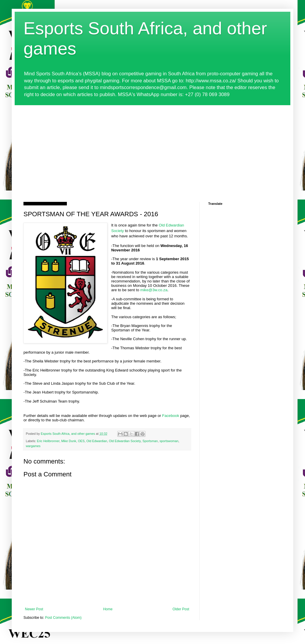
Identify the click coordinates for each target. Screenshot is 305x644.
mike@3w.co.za (154, 290)
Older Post (181, 609)
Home (108, 609)
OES (81, 441)
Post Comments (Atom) (63, 618)
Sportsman (150, 441)
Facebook (171, 416)
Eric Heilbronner (48, 441)
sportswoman (169, 441)
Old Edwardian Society (125, 441)
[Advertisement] (152, 149)
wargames (33, 446)
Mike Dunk (69, 441)
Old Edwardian (97, 441)
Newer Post (34, 609)
